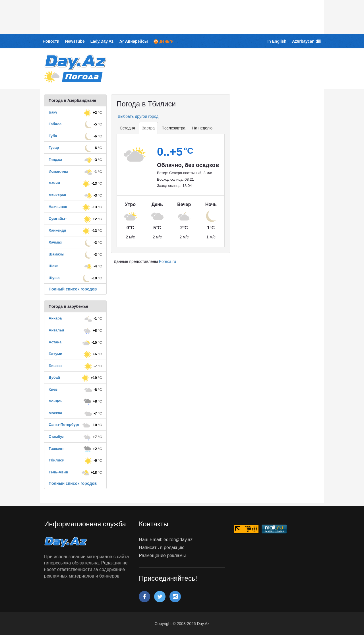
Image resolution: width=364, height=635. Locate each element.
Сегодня (127, 128)
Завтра (148, 128)
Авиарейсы (134, 42)
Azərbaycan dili (307, 41)
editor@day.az (178, 540)
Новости (51, 41)
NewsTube (75, 41)
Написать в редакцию (162, 548)
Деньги (164, 41)
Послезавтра (173, 128)
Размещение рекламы (162, 555)
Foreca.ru (167, 261)
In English (277, 41)
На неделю (202, 128)
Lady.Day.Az (102, 41)
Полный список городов (73, 289)
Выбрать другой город (137, 116)
